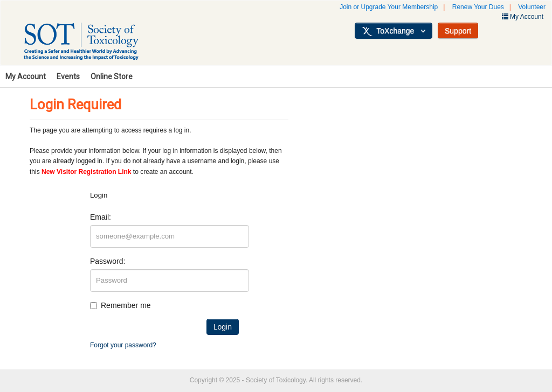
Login (223, 327)
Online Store (112, 76)
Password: (108, 261)
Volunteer (532, 7)
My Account (26, 76)
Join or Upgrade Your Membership (389, 7)
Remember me (126, 305)
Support (458, 31)
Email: (101, 217)
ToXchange (394, 31)
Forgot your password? (123, 345)
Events (68, 76)
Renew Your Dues (478, 7)
